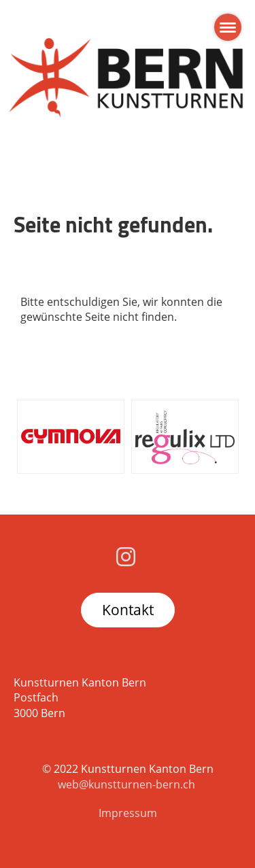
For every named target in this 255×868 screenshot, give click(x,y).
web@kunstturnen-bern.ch (126, 784)
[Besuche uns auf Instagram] (126, 556)
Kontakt (128, 610)
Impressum (128, 813)
